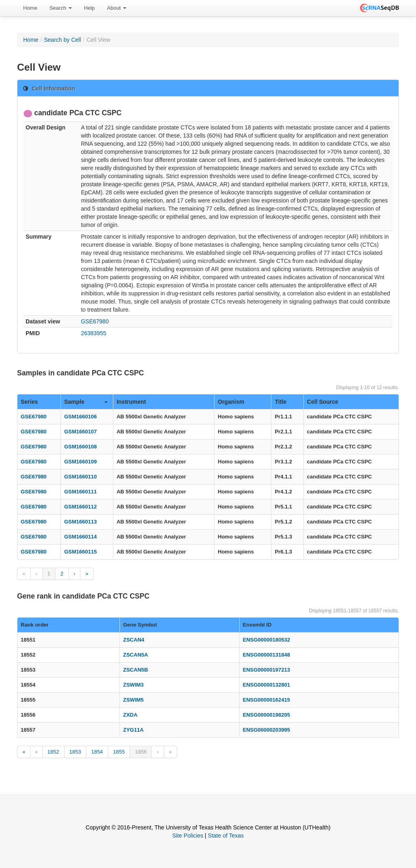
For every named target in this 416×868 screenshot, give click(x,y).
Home (30, 8)
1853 (75, 752)
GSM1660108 (80, 447)
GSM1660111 (80, 492)
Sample (86, 402)
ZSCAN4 (134, 640)
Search (61, 8)
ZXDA (130, 715)
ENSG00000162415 (266, 700)
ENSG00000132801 (266, 685)
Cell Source (323, 402)
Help (90, 8)
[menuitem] (30, 8)
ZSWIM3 (133, 685)
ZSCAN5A (135, 655)
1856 (141, 752)
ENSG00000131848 (266, 655)
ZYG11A (133, 730)
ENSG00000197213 (266, 670)
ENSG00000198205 (266, 715)
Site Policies (188, 836)
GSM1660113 (80, 522)
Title (281, 402)
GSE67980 (95, 321)
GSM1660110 (80, 477)
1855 (119, 752)
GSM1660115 (80, 552)
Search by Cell (62, 40)
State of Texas (226, 836)
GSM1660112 (80, 507)
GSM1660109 (80, 462)
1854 (97, 752)
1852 (53, 752)
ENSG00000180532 (266, 640)
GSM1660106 (80, 417)
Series (29, 402)
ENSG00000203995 (266, 730)
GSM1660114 (80, 537)
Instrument (131, 402)
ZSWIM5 (133, 700)
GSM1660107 (80, 432)
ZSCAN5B (135, 670)
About (117, 8)
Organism (231, 402)
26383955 (93, 333)
